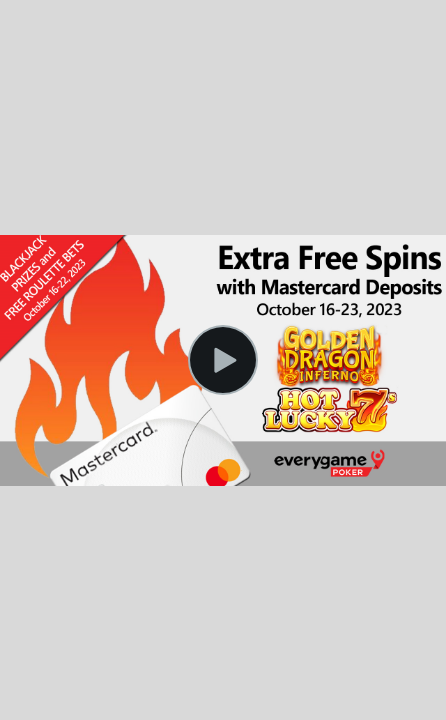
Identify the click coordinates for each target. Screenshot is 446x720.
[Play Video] (223, 360)
